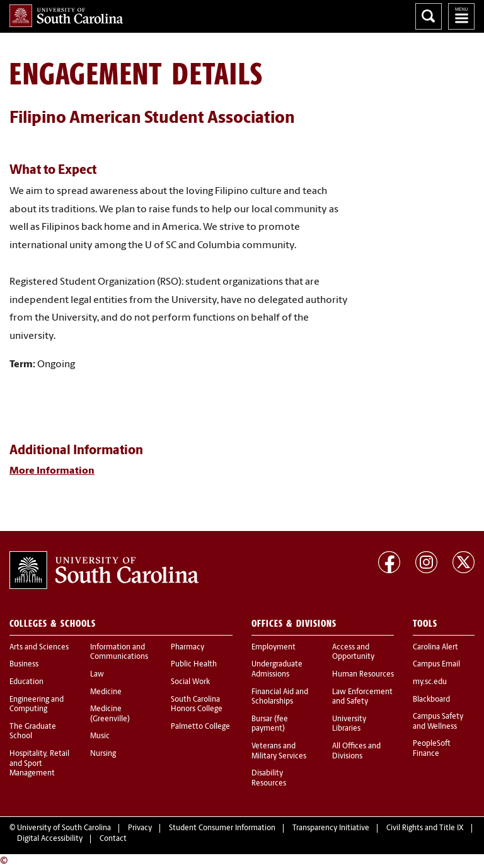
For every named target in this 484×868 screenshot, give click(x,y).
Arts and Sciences (39, 648)
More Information (52, 471)
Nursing (103, 754)
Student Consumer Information (222, 828)
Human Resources (363, 675)
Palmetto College (200, 727)
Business (24, 665)
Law (97, 675)
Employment (274, 648)
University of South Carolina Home (66, 16)
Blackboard (431, 700)
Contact (113, 839)
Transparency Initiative (331, 828)
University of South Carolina (64, 828)
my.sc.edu (430, 682)
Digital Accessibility (50, 839)
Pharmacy (187, 648)
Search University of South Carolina (429, 16)
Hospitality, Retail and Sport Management (39, 764)
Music (100, 736)
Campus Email (436, 665)
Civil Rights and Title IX (425, 828)
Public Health (194, 665)
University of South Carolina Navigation (461, 16)
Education (26, 682)
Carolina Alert (435, 648)
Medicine (106, 692)
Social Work (190, 682)
